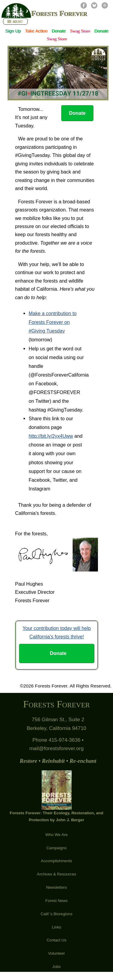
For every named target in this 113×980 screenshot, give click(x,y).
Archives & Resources (56, 874)
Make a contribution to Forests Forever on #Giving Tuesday (53, 322)
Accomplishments (57, 861)
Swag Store (80, 31)
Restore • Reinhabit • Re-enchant (58, 761)
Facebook (84, 5)
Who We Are (56, 835)
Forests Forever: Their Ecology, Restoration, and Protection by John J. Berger (56, 796)
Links (56, 927)
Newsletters (56, 887)
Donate (59, 31)
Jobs (57, 967)
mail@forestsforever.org (56, 748)
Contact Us (57, 940)
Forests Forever (59, 13)
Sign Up (13, 31)
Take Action (36, 31)
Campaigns (56, 848)
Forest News (56, 901)
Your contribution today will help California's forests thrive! (57, 632)
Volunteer (57, 953)
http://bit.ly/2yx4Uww (51, 436)
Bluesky (94, 5)
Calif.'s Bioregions (57, 914)
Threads (105, 5)
